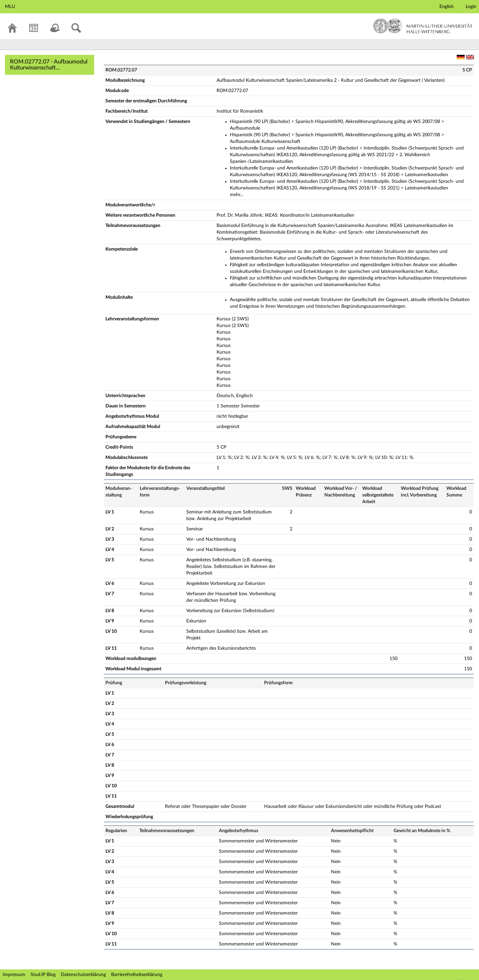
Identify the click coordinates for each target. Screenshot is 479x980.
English (447, 7)
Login (471, 7)
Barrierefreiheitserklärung (137, 975)
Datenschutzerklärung (83, 975)
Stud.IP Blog (43, 975)
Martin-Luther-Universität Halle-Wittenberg (423, 26)
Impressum (14, 975)
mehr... (237, 195)
